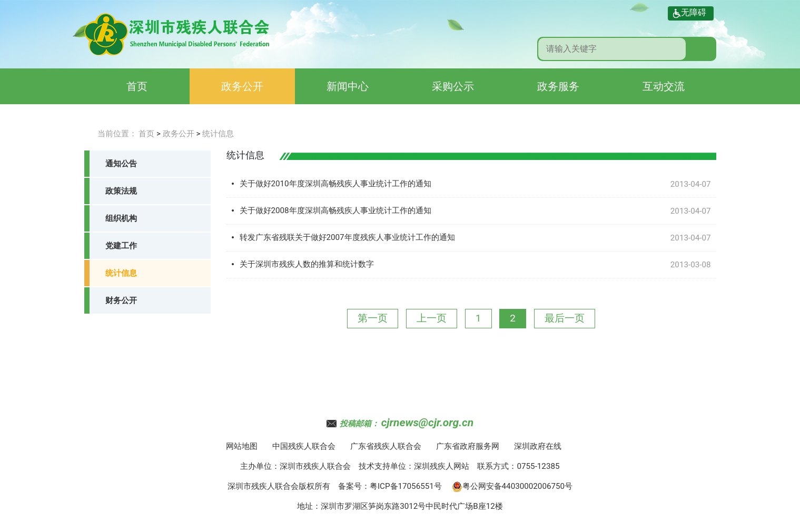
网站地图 (242, 446)
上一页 (432, 318)
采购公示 (453, 86)
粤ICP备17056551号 (406, 486)
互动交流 (664, 86)
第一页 (373, 318)
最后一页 (565, 318)
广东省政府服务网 (468, 446)
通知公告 (121, 164)
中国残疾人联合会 (304, 446)
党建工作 (121, 246)
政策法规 (121, 191)
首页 (137, 86)
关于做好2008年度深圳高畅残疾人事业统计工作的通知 (335, 210)
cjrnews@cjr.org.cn (427, 423)
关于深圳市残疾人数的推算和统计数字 (307, 264)
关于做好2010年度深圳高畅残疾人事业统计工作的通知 (335, 184)
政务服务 (558, 86)
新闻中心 (348, 86)
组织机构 (121, 218)
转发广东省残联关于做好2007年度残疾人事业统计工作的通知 (347, 237)
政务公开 (242, 86)
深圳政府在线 (538, 446)
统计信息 (218, 134)
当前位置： (117, 134)
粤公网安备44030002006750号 (512, 486)
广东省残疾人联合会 (386, 446)
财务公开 (121, 300)
